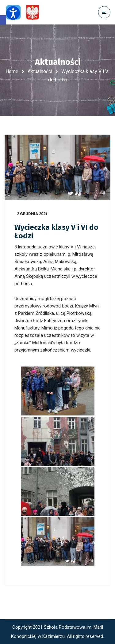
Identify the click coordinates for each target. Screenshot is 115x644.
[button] (3, 20)
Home (12, 71)
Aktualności (40, 71)
